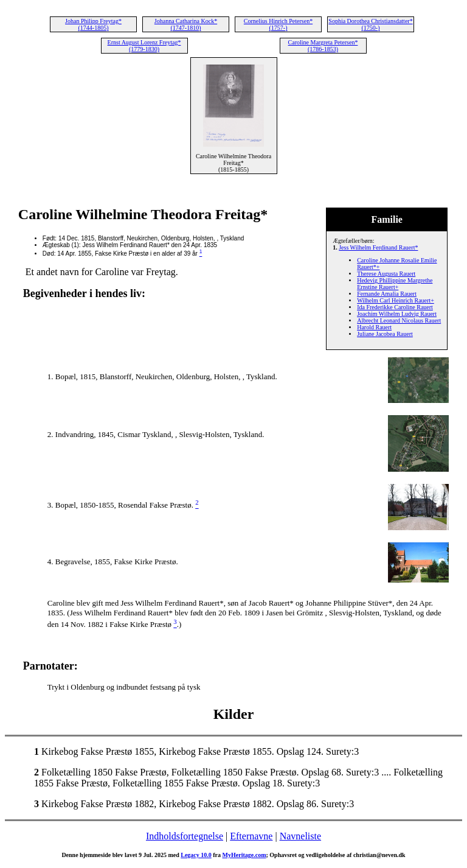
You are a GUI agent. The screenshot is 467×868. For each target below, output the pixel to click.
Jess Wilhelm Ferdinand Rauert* (378, 247)
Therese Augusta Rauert (386, 274)
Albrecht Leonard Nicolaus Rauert (399, 320)
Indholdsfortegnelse (185, 836)
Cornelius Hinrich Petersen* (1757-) (278, 24)
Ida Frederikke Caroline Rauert (395, 307)
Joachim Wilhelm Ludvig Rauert (397, 314)
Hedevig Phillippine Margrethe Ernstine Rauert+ (395, 284)
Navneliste (300, 836)
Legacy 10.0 (196, 855)
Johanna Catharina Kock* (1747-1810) (186, 24)
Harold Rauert (374, 327)
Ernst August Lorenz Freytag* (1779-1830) (144, 46)
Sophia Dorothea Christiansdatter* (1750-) (370, 24)
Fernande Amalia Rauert (387, 294)
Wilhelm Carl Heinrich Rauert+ (396, 300)
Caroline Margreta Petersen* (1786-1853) (323, 46)
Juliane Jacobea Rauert (385, 334)
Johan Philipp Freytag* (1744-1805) (93, 24)
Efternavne (251, 836)
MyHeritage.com (244, 855)
